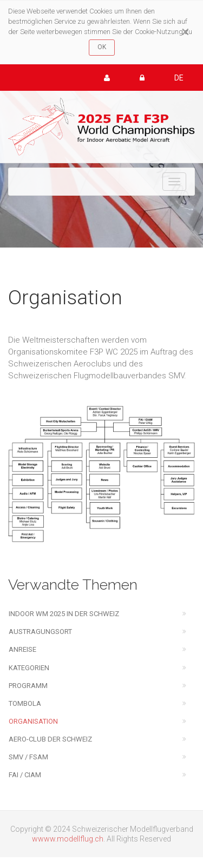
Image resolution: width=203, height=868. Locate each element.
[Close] (185, 32)
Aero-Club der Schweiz (50, 739)
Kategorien (29, 668)
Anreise (22, 649)
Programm (28, 686)
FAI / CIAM (25, 775)
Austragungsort (40, 632)
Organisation (33, 721)
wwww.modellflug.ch (68, 839)
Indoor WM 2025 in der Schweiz (64, 614)
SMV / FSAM (28, 757)
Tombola (25, 703)
